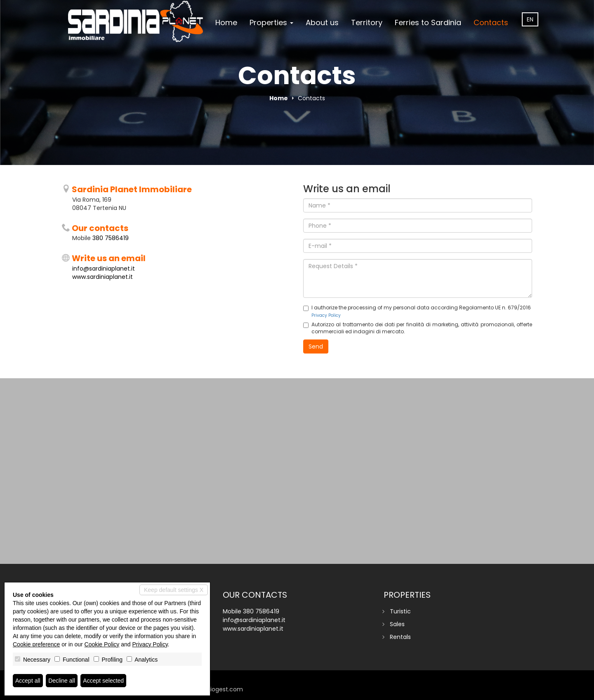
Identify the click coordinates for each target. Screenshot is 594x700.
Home (226, 22)
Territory (367, 22)
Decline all (62, 681)
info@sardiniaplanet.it (104, 269)
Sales (397, 624)
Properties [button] (271, 22)
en (530, 19)
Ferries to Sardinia (428, 22)
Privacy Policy (326, 315)
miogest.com (224, 689)
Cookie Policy (102, 644)
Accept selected (103, 681)
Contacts (491, 22)
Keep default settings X (174, 590)
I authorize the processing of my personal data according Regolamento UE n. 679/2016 (417, 311)
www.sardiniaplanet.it (103, 277)
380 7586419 (111, 238)
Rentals (400, 637)
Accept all (28, 681)
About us (322, 22)
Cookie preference (36, 644)
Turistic (400, 611)
